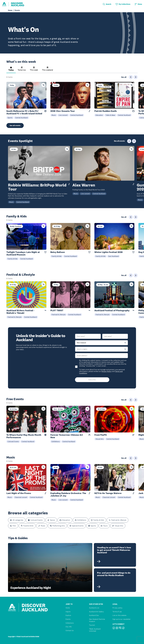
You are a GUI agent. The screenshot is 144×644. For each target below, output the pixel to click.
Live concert (63, 115)
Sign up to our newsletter (121, 619)
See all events (15, 125)
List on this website (119, 615)
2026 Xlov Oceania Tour (63, 111)
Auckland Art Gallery (96, 612)
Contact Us (70, 631)
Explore (68, 615)
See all (124, 77)
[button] (11, 70)
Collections (70, 623)
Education (99, 115)
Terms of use (117, 612)
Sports (10, 118)
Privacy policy (117, 608)
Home (68, 608)
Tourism (92, 625)
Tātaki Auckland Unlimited (95, 630)
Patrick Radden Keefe (106, 111)
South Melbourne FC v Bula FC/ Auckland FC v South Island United (24, 112)
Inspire (68, 612)
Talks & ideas (110, 115)
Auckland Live (94, 608)
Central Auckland (21, 118)
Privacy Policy (106, 371)
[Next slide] (136, 77)
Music (54, 115)
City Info (69, 627)
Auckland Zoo (94, 615)
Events (68, 619)
